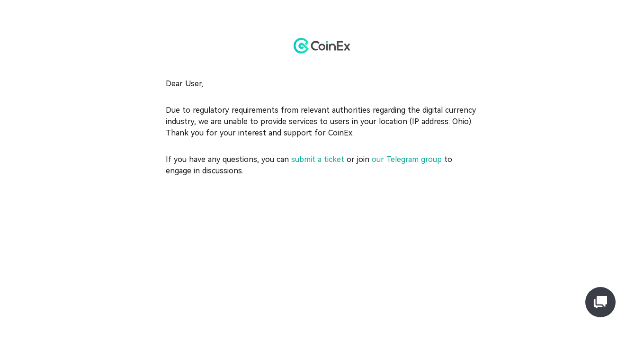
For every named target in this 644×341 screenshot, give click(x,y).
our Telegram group (406, 159)
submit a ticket (318, 159)
